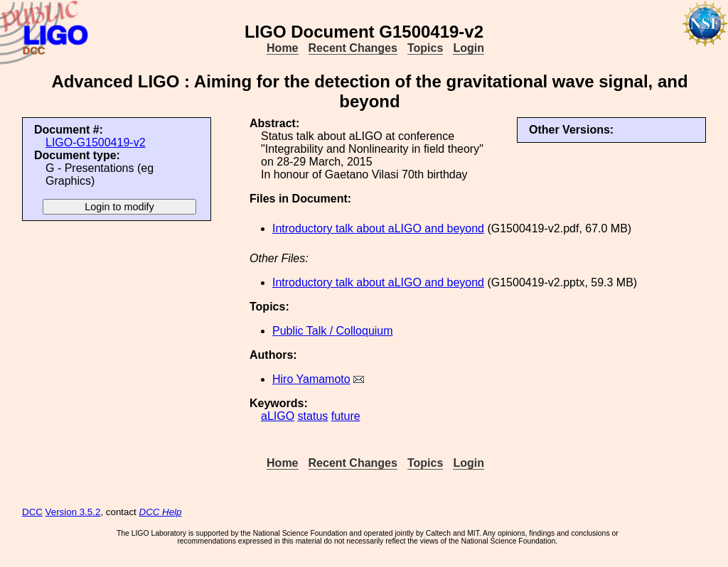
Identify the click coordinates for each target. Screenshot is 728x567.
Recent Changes (353, 48)
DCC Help (161, 512)
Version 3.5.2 (73, 512)
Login (469, 48)
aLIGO (278, 416)
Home (282, 48)
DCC (32, 512)
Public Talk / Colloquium (333, 331)
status (313, 416)
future (346, 416)
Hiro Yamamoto (311, 379)
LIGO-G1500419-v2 (96, 142)
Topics (425, 48)
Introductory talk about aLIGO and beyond (378, 228)
